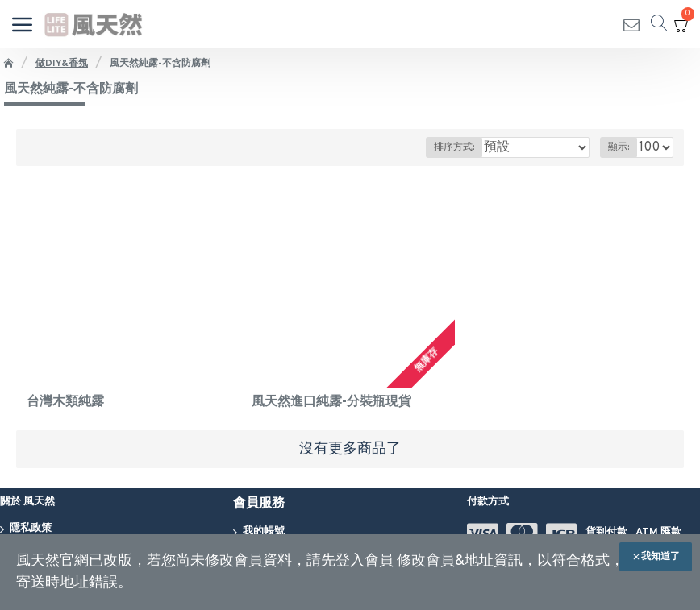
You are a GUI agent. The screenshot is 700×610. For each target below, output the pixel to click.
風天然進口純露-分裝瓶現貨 (331, 402)
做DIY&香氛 (62, 64)
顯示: (619, 147)
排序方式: (454, 147)
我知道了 (660, 557)
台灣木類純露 (65, 402)
